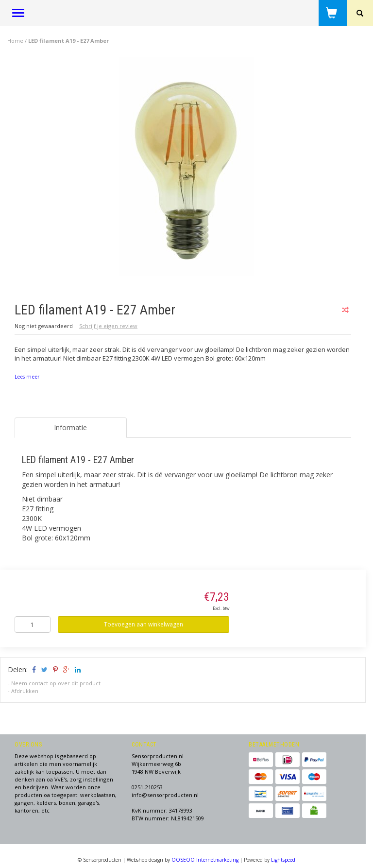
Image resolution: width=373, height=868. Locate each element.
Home (15, 41)
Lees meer (27, 377)
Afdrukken (25, 691)
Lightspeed (283, 860)
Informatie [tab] (70, 427)
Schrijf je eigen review (108, 326)
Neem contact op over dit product (56, 683)
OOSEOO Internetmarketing (205, 860)
